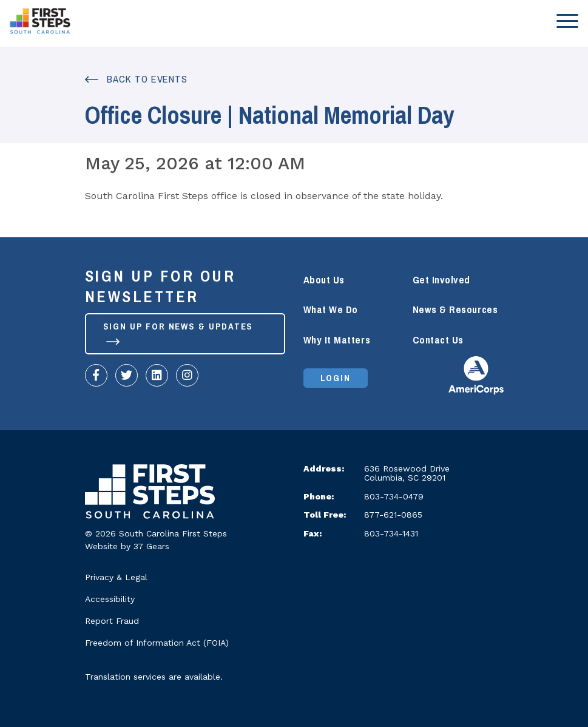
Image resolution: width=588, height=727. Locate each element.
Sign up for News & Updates (178, 332)
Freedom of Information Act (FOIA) (157, 643)
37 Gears (151, 546)
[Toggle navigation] (564, 21)
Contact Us (438, 340)
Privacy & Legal (116, 577)
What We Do (331, 310)
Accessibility (110, 599)
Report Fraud (112, 621)
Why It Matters (337, 340)
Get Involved (441, 280)
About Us (324, 280)
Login (336, 378)
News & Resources (455, 310)
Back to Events (137, 79)
